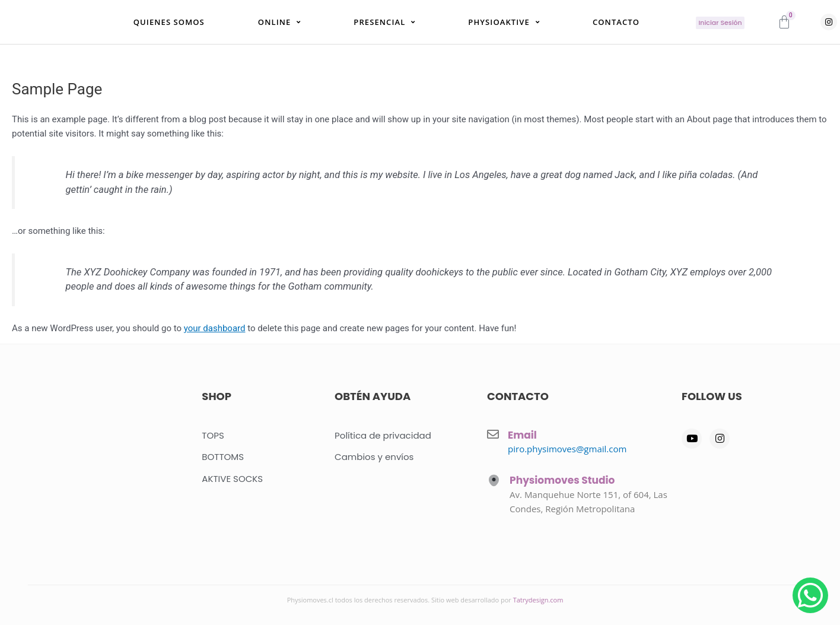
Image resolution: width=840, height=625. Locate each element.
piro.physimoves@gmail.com (567, 449)
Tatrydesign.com (538, 600)
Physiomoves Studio (562, 481)
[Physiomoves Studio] (494, 481)
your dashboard (215, 336)
